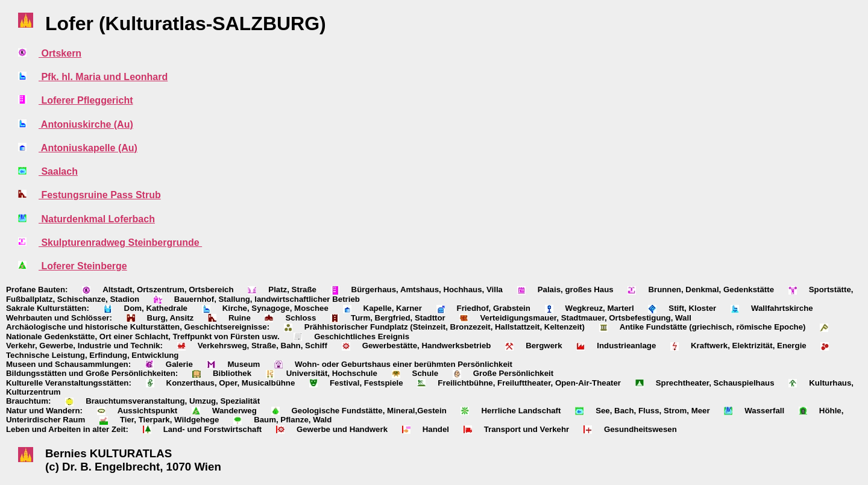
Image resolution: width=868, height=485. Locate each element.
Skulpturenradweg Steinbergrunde (120, 242)
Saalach (58, 171)
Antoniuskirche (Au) (86, 124)
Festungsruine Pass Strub (100, 195)
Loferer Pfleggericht (86, 100)
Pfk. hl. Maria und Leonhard (103, 77)
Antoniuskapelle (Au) (88, 148)
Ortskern (60, 53)
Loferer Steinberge (83, 266)
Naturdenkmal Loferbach (97, 219)
